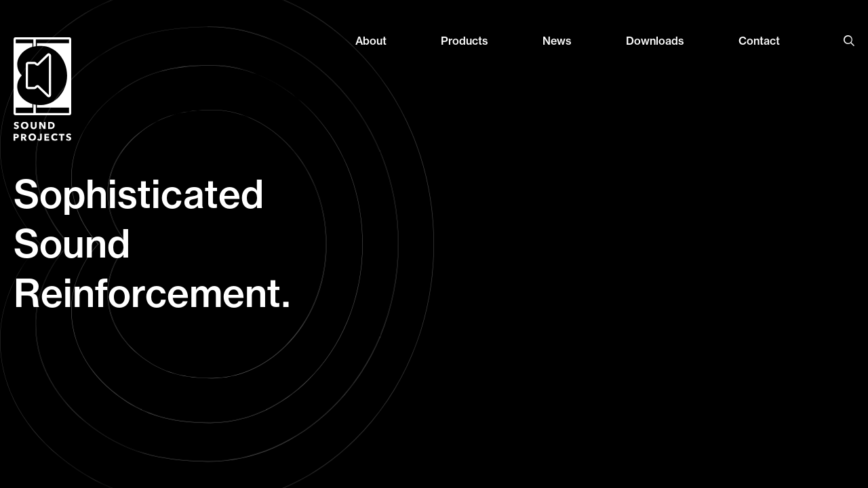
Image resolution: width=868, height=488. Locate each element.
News (557, 41)
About (371, 41)
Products (465, 41)
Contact (759, 41)
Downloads (655, 41)
